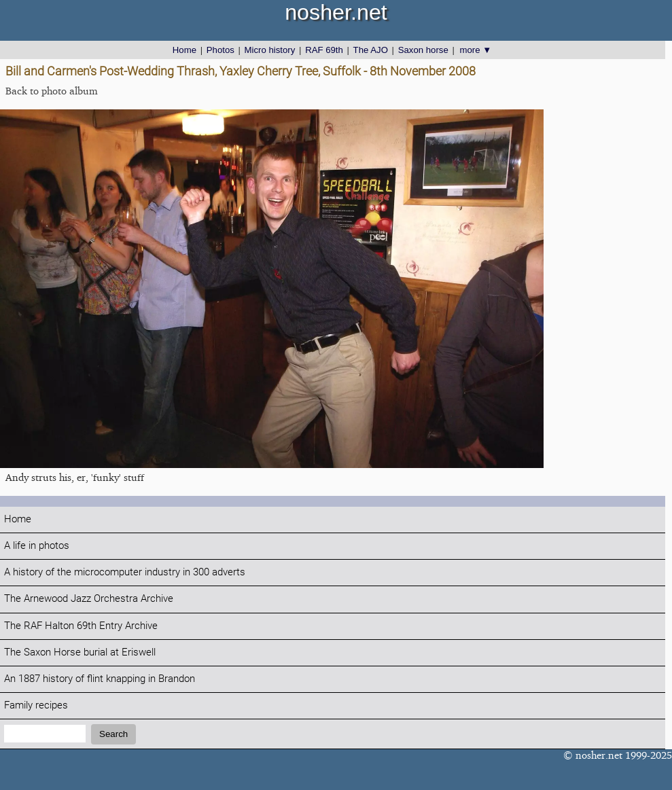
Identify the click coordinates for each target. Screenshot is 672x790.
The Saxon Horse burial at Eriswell (80, 652)
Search (113, 734)
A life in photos (37, 546)
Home (184, 50)
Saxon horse (423, 50)
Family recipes (36, 705)
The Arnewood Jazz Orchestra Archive (89, 599)
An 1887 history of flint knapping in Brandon (100, 679)
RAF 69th (324, 50)
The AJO (371, 50)
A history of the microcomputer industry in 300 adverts (125, 572)
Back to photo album (52, 91)
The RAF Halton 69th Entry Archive (81, 626)
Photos (220, 50)
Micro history (270, 50)
